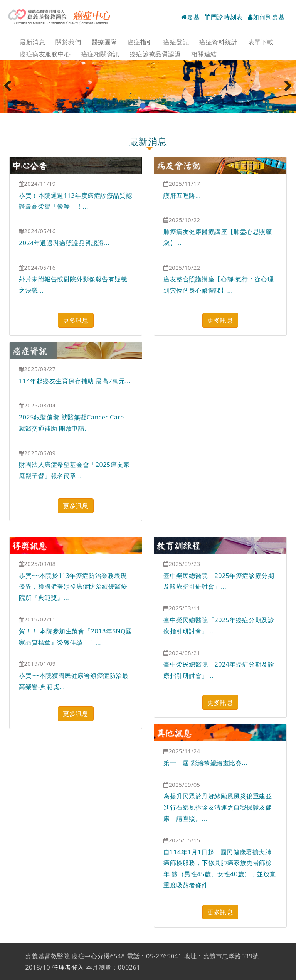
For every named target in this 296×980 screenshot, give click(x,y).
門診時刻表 (224, 17)
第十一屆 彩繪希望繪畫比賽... (205, 763)
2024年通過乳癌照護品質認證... (64, 243)
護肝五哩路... (182, 195)
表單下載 (261, 42)
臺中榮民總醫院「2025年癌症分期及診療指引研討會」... (219, 626)
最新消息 (32, 42)
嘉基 (191, 17)
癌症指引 (140, 42)
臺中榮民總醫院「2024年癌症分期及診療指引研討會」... (219, 670)
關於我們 (68, 42)
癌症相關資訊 (100, 54)
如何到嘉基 (266, 17)
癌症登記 (176, 42)
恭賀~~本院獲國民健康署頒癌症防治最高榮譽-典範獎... (74, 681)
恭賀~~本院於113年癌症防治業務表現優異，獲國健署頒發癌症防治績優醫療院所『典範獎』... (73, 587)
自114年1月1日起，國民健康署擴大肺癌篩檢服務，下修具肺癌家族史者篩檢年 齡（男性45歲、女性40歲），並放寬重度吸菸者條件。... (220, 869)
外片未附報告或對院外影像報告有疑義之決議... (73, 285)
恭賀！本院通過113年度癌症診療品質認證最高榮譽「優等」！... (76, 201)
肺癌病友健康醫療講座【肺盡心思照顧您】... (218, 237)
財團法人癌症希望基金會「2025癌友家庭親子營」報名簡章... (74, 470)
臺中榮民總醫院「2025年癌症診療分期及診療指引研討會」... (219, 581)
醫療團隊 (104, 42)
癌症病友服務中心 (45, 54)
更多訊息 (76, 320)
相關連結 (204, 54)
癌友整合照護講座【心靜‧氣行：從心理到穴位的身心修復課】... (219, 285)
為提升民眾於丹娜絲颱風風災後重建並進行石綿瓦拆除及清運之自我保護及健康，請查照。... (218, 807)
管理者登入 (68, 967)
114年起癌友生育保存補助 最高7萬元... (75, 381)
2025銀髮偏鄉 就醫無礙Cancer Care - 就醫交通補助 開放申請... (73, 423)
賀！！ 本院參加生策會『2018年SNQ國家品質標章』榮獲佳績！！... (76, 637)
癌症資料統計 (218, 42)
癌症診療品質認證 (155, 54)
